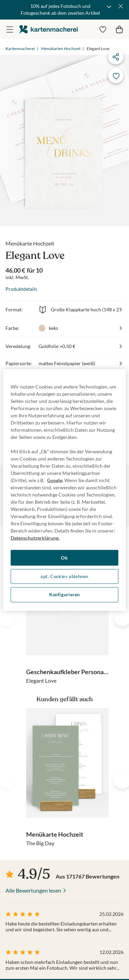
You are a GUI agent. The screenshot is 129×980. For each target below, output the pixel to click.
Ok (64, 558)
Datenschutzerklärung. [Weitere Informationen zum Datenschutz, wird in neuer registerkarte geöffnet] (35, 538)
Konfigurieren (64, 595)
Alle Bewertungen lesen (33, 890)
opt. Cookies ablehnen (64, 576)
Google (55, 480)
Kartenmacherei (20, 49)
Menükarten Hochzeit (61, 49)
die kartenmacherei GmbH (49, 29)
